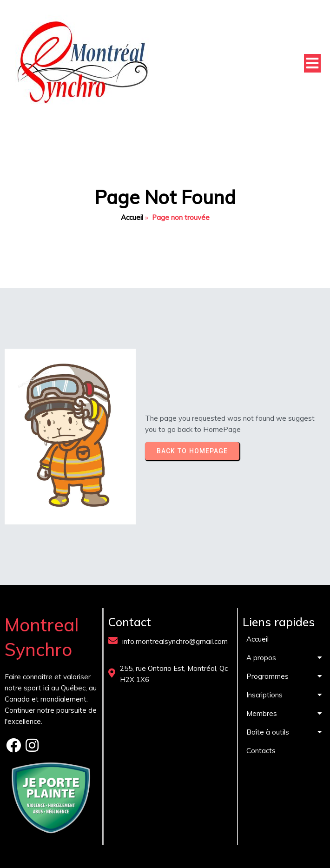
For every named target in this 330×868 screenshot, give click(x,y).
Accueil (132, 217)
